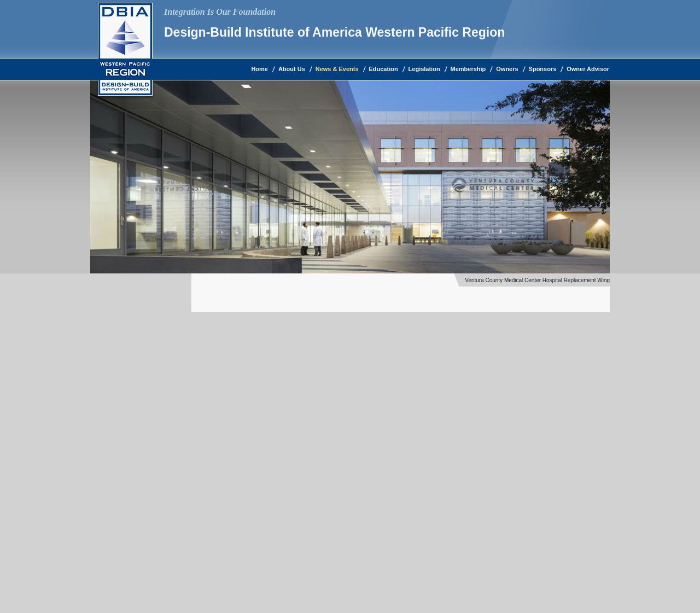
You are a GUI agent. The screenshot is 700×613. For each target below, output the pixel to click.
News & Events (337, 69)
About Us (292, 69)
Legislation (424, 69)
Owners (507, 69)
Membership (468, 69)
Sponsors (543, 69)
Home (259, 69)
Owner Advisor (588, 69)
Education (384, 69)
